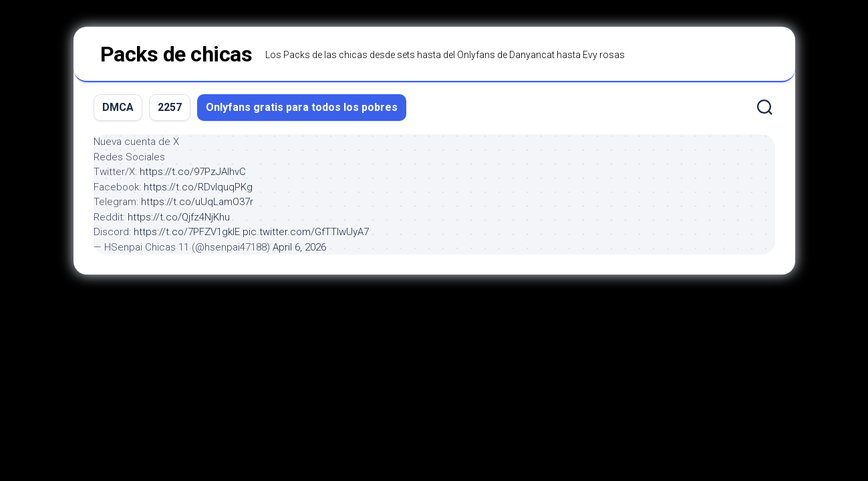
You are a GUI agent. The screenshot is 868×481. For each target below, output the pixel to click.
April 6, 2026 (299, 247)
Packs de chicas (176, 54)
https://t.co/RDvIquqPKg (198, 187)
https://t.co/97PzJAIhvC (193, 172)
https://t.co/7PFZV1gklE (187, 232)
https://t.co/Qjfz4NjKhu (179, 217)
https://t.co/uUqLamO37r (197, 202)
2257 (170, 107)
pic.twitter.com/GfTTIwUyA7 (306, 232)
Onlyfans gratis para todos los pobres (302, 107)
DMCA (118, 107)
